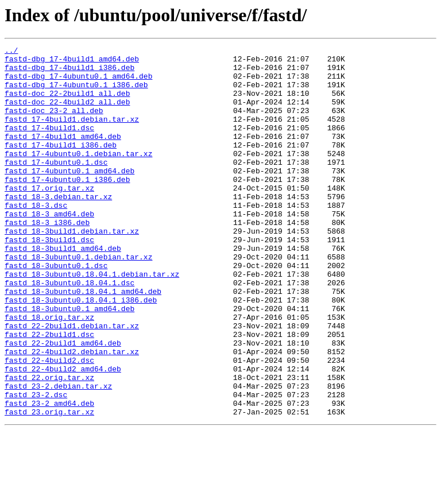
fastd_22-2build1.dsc (49, 393)
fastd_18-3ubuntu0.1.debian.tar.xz (78, 300)
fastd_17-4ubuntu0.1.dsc (56, 186)
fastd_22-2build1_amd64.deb (63, 403)
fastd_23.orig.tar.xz (49, 486)
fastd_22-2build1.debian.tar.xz (72, 382)
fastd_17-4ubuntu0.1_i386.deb (67, 207)
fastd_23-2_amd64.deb (49, 475)
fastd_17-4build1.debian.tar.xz (72, 134)
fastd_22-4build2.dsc (49, 424)
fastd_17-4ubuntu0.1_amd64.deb (69, 196)
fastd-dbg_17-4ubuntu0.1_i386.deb (76, 93)
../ (11, 52)
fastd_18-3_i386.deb (47, 258)
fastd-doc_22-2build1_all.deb (67, 103)
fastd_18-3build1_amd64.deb (63, 289)
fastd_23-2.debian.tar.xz (58, 455)
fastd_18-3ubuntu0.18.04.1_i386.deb (81, 351)
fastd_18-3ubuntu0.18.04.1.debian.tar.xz (92, 320)
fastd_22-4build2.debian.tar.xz (72, 413)
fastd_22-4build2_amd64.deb (63, 434)
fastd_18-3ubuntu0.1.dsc (56, 310)
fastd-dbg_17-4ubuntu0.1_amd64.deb (78, 83)
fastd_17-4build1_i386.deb (61, 165)
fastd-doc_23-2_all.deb (54, 124)
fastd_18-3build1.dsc (49, 279)
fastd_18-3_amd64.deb (49, 248)
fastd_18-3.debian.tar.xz (58, 227)
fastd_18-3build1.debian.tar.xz (72, 269)
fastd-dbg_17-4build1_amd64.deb (72, 62)
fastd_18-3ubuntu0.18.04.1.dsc (69, 331)
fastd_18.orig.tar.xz (49, 372)
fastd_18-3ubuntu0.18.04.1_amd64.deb (83, 341)
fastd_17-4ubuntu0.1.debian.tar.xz (78, 176)
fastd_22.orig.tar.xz (49, 444)
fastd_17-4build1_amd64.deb (63, 155)
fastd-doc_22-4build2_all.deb (67, 114)
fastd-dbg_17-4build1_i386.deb (69, 72)
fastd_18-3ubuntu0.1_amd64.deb (69, 362)
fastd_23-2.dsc (36, 465)
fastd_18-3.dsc (36, 238)
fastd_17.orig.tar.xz (49, 217)
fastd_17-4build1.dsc (49, 145)
